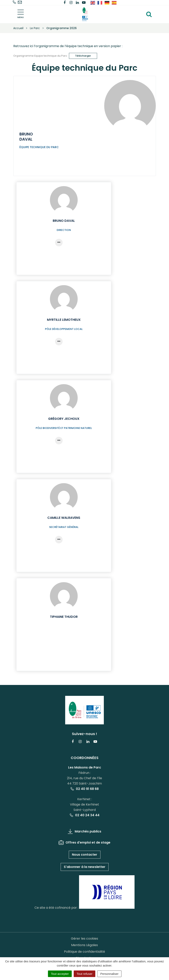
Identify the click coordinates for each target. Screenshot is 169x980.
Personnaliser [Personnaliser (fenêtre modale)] (109, 974)
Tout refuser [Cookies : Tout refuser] (84, 974)
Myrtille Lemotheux (64, 320)
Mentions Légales (84, 945)
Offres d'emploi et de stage (84, 842)
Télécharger (83, 56)
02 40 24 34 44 (85, 815)
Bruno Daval (64, 221)
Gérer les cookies (84, 939)
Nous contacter (85, 855)
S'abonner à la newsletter (85, 867)
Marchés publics (84, 831)
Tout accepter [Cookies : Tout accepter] (60, 974)
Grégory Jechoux (64, 419)
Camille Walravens (64, 518)
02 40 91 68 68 (85, 789)
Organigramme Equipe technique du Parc (40, 56)
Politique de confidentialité (84, 952)
